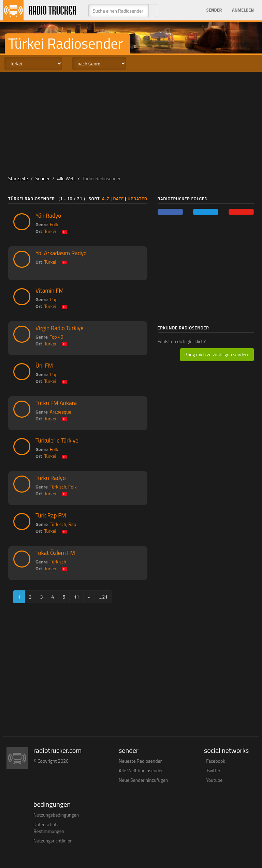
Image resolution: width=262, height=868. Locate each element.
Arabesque (61, 412)
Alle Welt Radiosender (141, 770)
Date (118, 199)
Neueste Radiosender (140, 761)
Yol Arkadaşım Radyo (61, 253)
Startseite (18, 178)
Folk (54, 224)
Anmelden (243, 10)
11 (76, 597)
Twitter (213, 770)
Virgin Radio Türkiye (60, 328)
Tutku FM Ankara (56, 403)
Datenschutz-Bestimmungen (49, 828)
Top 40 (57, 337)
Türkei (50, 231)
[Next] (89, 597)
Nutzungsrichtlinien (53, 841)
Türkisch (58, 487)
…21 (103, 597)
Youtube (214, 780)
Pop (54, 299)
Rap (72, 524)
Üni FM (44, 366)
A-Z (106, 199)
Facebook (216, 761)
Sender (214, 10)
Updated (137, 199)
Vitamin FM (50, 291)
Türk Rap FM (51, 515)
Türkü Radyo (51, 478)
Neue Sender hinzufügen (143, 780)
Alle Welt (66, 178)
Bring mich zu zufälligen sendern (217, 354)
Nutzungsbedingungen (56, 815)
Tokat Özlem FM (55, 553)
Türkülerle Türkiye (57, 440)
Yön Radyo (48, 216)
